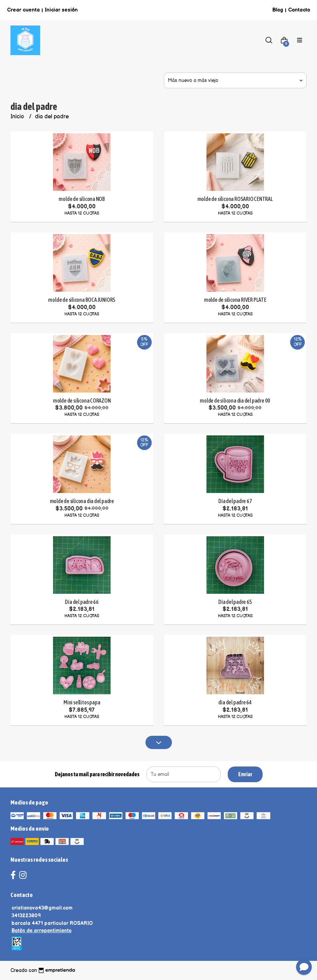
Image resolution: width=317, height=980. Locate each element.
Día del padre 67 (235, 501)
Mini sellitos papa (82, 702)
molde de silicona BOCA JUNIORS (82, 300)
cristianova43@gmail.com (42, 908)
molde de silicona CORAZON (82, 401)
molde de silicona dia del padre (82, 501)
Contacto (299, 10)
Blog (278, 10)
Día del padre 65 (235, 602)
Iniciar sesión (61, 10)
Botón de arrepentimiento (41, 931)
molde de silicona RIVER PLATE (235, 300)
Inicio (18, 117)
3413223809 (26, 916)
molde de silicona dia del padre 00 (235, 401)
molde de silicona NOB (82, 199)
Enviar (245, 774)
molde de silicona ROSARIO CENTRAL (235, 199)
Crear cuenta (23, 10)
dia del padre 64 (235, 702)
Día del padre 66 (82, 602)
